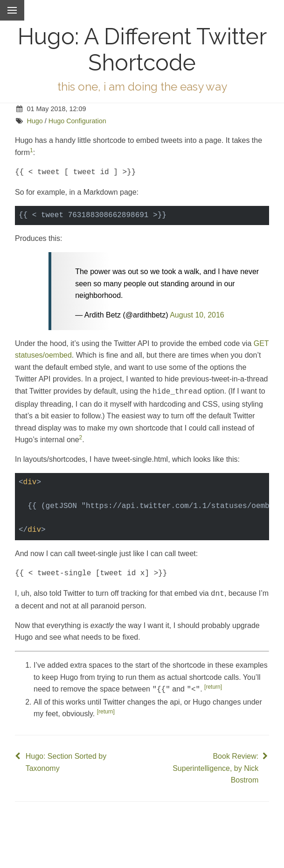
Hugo (35, 121)
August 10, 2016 (197, 314)
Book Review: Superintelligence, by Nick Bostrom (215, 763)
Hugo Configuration (77, 121)
